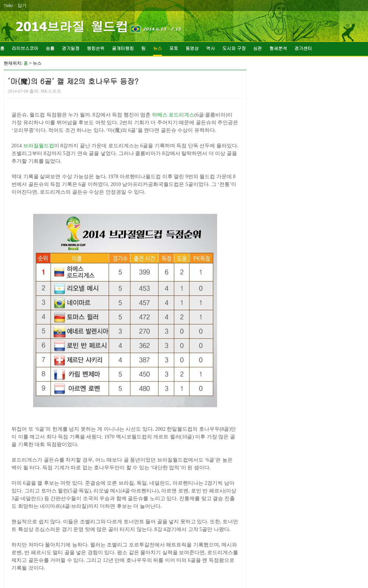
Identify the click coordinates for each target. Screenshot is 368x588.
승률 (50, 48)
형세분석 (278, 48)
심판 (258, 48)
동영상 (192, 48)
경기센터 (303, 48)
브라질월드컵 (39, 146)
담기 (22, 6)
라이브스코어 (25, 48)
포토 (174, 48)
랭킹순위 (96, 48)
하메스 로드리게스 (173, 115)
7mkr (8, 6)
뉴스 (158, 48)
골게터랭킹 (123, 48)
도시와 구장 (234, 48)
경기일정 (71, 48)
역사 (210, 48)
